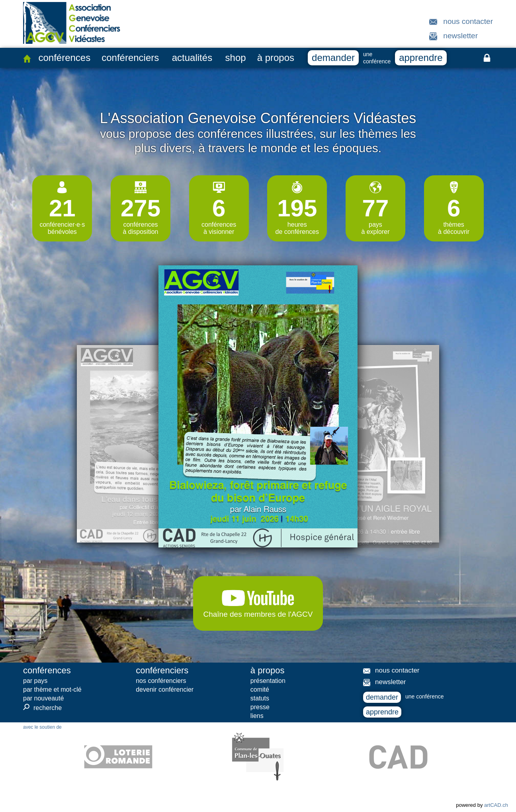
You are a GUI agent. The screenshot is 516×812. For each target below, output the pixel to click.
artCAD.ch (496, 805)
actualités (192, 58)
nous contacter (468, 21)
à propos (276, 58)
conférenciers (130, 58)
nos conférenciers (161, 681)
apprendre (421, 58)
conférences (64, 58)
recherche (42, 708)
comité (260, 689)
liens (257, 716)
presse (260, 707)
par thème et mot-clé (52, 689)
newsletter (460, 36)
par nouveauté (43, 698)
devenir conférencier (165, 689)
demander (333, 58)
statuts (260, 698)
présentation (268, 681)
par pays (35, 681)
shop (236, 58)
